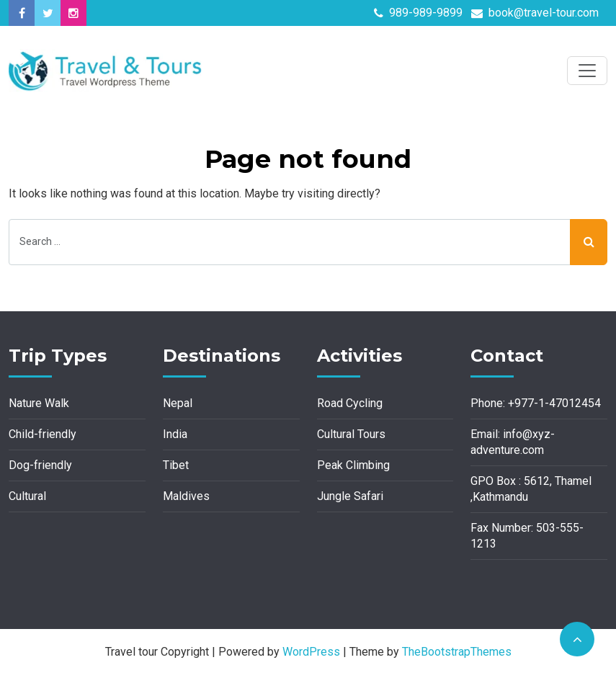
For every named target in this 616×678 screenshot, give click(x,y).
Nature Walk (39, 403)
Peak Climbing (353, 465)
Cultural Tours (351, 434)
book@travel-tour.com (535, 13)
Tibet (176, 465)
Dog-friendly (40, 465)
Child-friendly (43, 434)
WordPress (311, 652)
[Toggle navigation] (587, 71)
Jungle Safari (350, 496)
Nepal (178, 403)
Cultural (27, 496)
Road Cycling (350, 403)
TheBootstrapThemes (457, 652)
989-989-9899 (418, 13)
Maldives (186, 496)
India (175, 434)
